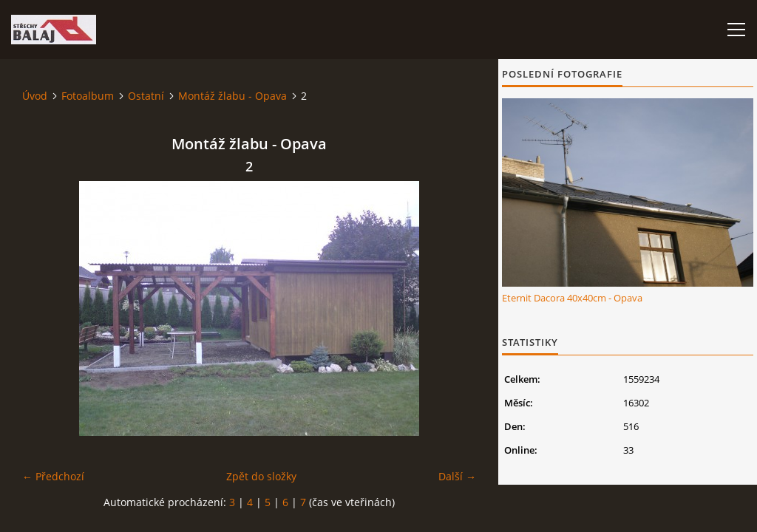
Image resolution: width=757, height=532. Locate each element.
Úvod (35, 96)
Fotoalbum (88, 96)
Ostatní (146, 96)
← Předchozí (53, 476)
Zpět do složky (261, 476)
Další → (457, 476)
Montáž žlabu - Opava (232, 96)
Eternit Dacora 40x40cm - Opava (572, 298)
